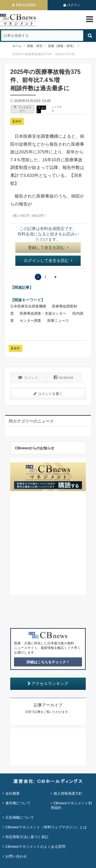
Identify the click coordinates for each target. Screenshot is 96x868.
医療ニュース (58, 321)
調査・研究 (35, 46)
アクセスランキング (48, 684)
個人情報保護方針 (68, 793)
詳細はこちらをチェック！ (48, 662)
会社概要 (13, 793)
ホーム (17, 46)
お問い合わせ (16, 856)
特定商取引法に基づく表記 (27, 837)
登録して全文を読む (48, 248)
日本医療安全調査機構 (28, 306)
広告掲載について (20, 817)
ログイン (74, 5)
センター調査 (30, 321)
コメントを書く (48, 394)
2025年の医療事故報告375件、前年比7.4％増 (43, 54)
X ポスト (41, 110)
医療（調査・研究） (62, 46)
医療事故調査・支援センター (43, 313)
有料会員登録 (26, 5)
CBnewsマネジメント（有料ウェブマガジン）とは (46, 827)
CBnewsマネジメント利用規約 (71, 805)
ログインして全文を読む (48, 261)
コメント (28, 378)
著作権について (18, 803)
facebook (64, 378)
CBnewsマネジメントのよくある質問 (35, 847)
